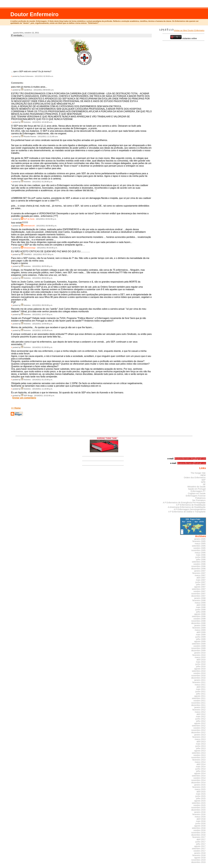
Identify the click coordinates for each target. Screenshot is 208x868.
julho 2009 (201, 639)
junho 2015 (201, 796)
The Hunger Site (198, 473)
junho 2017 (201, 842)
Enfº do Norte (29, 219)
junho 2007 (201, 582)
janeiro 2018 (200, 853)
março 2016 (200, 817)
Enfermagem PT (198, 491)
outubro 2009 (200, 646)
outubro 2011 (200, 701)
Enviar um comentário (24, 398)
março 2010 (200, 657)
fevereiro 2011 (199, 682)
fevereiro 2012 (199, 710)
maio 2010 (201, 662)
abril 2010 (201, 660)
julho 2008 (201, 612)
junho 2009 (201, 637)
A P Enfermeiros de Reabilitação (191, 505)
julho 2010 (201, 666)
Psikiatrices (200, 498)
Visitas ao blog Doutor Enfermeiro (182, 30)
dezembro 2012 (198, 732)
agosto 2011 (200, 696)
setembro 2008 (199, 616)
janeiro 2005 (200, 539)
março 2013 (200, 739)
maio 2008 (201, 607)
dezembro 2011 (198, 705)
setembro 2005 (199, 546)
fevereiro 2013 (199, 737)
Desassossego (30, 248)
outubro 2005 (200, 548)
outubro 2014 (200, 778)
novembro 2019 (198, 860)
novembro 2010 (198, 676)
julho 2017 (201, 844)
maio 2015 (201, 794)
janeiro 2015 (200, 785)
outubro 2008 (200, 619)
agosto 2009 (200, 641)
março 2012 (200, 712)
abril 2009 (201, 632)
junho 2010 (201, 664)
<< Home (16, 408)
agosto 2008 (200, 614)
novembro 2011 (198, 703)
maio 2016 (201, 821)
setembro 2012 (199, 726)
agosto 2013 (200, 751)
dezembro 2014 (198, 783)
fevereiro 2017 (199, 837)
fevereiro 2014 (199, 760)
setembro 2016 (199, 828)
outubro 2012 (200, 728)
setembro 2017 (199, 849)
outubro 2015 (200, 805)
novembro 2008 (198, 621)
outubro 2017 (200, 851)
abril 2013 (201, 742)
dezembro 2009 (198, 651)
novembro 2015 (198, 808)
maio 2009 (201, 635)
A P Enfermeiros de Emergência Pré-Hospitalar (184, 503)
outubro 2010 (200, 673)
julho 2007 (201, 584)
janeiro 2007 (200, 571)
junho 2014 (201, 769)
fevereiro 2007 (199, 573)
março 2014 (200, 762)
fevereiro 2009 (199, 628)
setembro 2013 (199, 753)
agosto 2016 (200, 826)
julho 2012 (201, 721)
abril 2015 (201, 792)
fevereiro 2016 (199, 814)
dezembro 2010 (198, 678)
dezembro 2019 (198, 862)
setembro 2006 (199, 562)
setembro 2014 (199, 776)
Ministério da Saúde (197, 487)
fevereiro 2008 (199, 600)
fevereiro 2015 (199, 787)
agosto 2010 (200, 669)
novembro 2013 (198, 757)
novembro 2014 (198, 780)
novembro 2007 (198, 594)
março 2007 (200, 575)
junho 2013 (201, 746)
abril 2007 (201, 578)
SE (204, 484)
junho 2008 (201, 610)
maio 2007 (201, 580)
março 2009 (200, 630)
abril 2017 (201, 839)
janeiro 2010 (200, 653)
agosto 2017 (200, 846)
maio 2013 (201, 744)
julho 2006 (201, 559)
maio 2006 (201, 555)
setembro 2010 (199, 671)
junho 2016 (201, 823)
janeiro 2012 (200, 707)
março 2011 (200, 685)
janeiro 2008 (200, 598)
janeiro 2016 (200, 812)
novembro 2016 (198, 833)
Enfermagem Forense (196, 496)
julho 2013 (201, 748)
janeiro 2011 (200, 680)
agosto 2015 (200, 801)
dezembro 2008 (198, 623)
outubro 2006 (200, 564)
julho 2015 (201, 798)
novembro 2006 (198, 566)
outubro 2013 (200, 755)
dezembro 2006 (198, 569)
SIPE (203, 482)
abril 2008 (201, 605)
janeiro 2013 (200, 735)
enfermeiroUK (29, 226)
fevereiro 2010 (199, 655)
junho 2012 (201, 719)
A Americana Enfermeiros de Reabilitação (187, 507)
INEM (203, 475)
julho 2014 (201, 771)
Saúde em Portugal (197, 489)
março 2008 (200, 603)
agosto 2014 (200, 773)
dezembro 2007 (198, 596)
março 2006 (200, 553)
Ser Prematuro (199, 500)
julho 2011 (201, 694)
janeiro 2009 (200, 625)
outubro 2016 (200, 830)
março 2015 (200, 789)
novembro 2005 (198, 550)
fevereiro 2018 (199, 855)
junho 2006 (201, 557)
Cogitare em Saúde (197, 493)
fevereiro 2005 (199, 541)
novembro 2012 (198, 730)
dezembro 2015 (198, 810)
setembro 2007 (199, 589)
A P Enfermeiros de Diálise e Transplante (187, 512)
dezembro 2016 (198, 835)
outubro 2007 (200, 591)
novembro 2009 (198, 648)
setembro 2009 (199, 644)
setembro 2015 (199, 803)
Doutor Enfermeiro (34, 14)
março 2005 (200, 544)
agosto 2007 (200, 587)
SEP (204, 480)
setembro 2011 (199, 698)
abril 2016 (201, 819)
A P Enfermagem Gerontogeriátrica (190, 509)
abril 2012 (201, 714)
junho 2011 (201, 691)
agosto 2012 (200, 723)
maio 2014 (201, 767)
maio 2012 (201, 717)
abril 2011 (201, 687)
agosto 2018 (200, 858)
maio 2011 (201, 689)
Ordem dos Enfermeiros (195, 478)
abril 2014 (201, 764)
